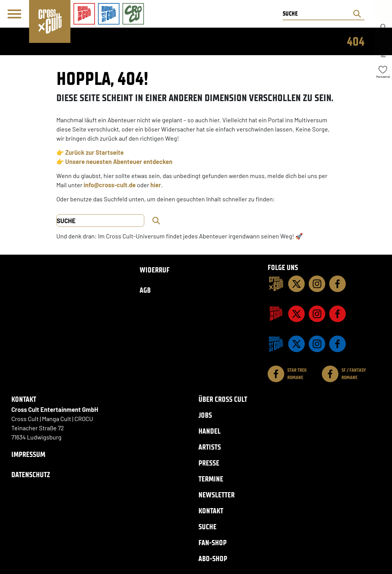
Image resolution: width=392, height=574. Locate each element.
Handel (209, 431)
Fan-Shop (213, 543)
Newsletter (217, 495)
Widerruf (155, 270)
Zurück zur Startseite (94, 152)
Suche (207, 527)
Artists (210, 447)
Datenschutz (31, 475)
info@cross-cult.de (110, 185)
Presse (209, 463)
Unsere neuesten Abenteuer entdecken (119, 162)
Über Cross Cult (223, 399)
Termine (211, 479)
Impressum (28, 454)
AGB (145, 290)
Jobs (205, 415)
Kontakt (211, 511)
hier (156, 185)
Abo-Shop (213, 559)
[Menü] (14, 14)
